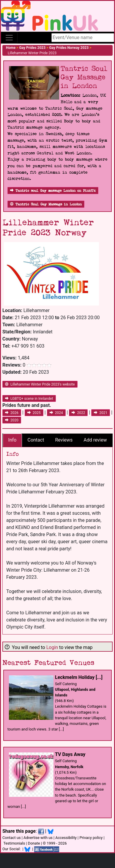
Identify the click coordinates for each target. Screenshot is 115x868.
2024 (56, 413)
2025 (34, 413)
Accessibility (66, 838)
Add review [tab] (95, 440)
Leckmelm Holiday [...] (79, 677)
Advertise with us (38, 838)
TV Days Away (70, 754)
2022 (78, 413)
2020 (12, 420)
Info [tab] (12, 440)
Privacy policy (91, 838)
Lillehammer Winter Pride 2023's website (40, 384)
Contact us (12, 838)
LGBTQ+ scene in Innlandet (29, 399)
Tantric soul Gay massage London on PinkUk (53, 191)
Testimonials (14, 843)
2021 (101, 413)
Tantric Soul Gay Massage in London (46, 204)
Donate (34, 843)
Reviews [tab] (64, 440)
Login (52, 647)
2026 (12, 413)
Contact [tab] (36, 440)
